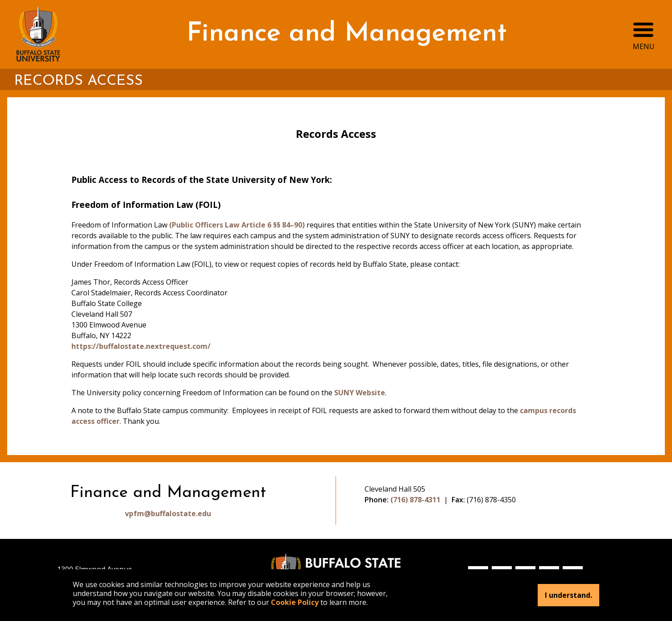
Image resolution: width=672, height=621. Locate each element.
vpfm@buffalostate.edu (168, 513)
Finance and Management (347, 34)
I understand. (568, 595)
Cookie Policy (295, 602)
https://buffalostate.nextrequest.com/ (141, 346)
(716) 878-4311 (415, 500)
